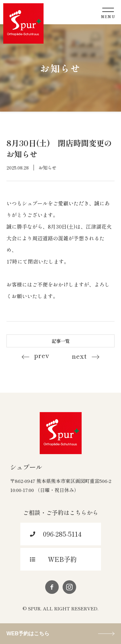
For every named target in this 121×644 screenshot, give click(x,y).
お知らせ (47, 168)
